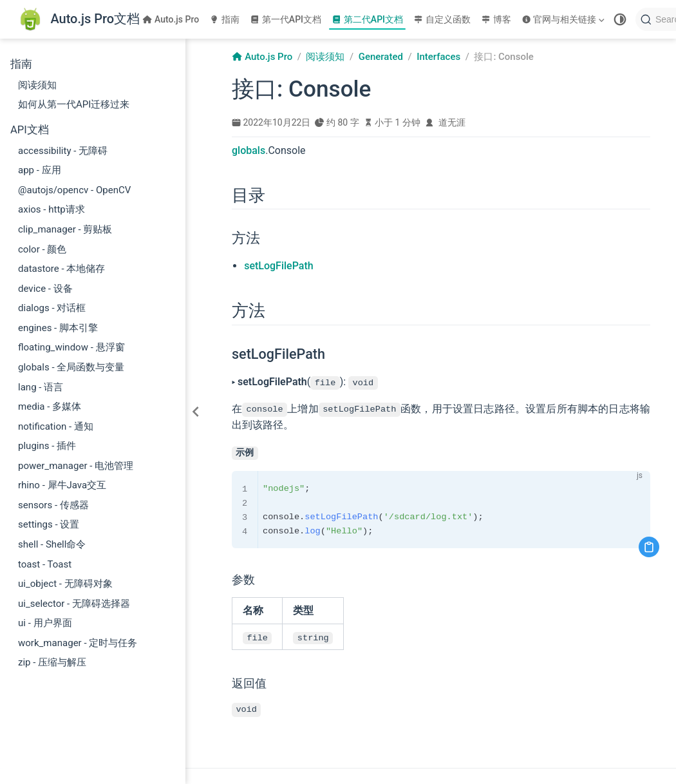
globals (249, 150)
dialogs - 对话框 (52, 308)
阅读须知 (37, 85)
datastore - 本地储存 (61, 269)
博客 (496, 19)
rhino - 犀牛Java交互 (62, 485)
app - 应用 (40, 170)
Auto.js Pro (171, 19)
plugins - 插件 (47, 446)
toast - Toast (45, 564)
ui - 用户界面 (45, 623)
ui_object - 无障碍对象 (65, 584)
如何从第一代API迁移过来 (74, 104)
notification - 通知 (56, 426)
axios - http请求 (52, 209)
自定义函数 (442, 19)
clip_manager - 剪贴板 (65, 229)
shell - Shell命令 (52, 544)
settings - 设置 (49, 524)
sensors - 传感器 (53, 505)
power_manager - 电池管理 (76, 466)
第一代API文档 (286, 19)
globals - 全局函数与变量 (71, 367)
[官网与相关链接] (565, 19)
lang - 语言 (41, 387)
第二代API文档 (367, 19)
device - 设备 (45, 289)
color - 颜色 (42, 249)
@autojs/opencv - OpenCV (74, 190)
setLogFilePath (278, 266)
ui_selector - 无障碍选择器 (74, 604)
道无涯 (452, 122)
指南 (224, 19)
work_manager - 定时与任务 (78, 643)
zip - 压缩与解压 (52, 662)
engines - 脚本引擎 (58, 328)
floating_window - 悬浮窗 (71, 347)
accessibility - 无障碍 (63, 151)
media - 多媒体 (50, 406)
